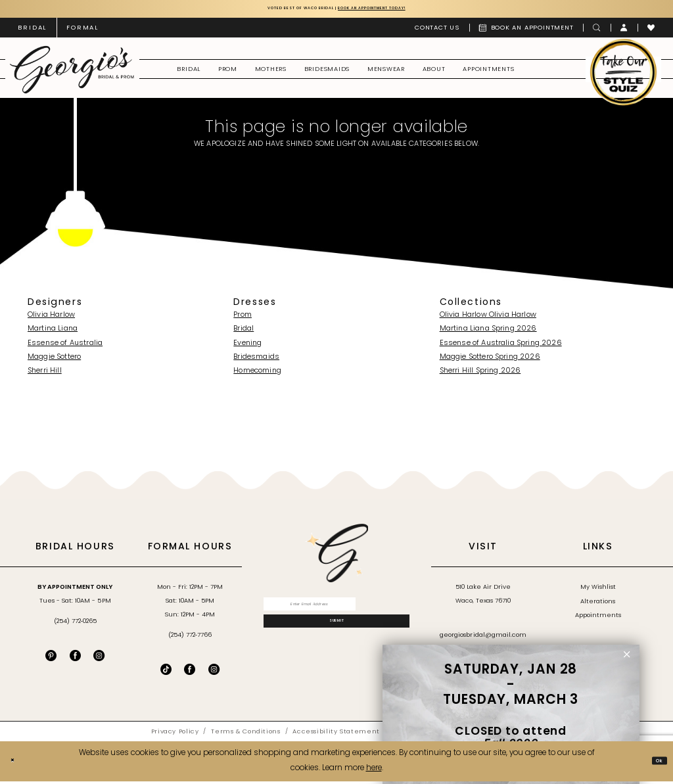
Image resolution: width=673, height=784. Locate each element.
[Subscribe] (337, 637)
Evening (247, 346)
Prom (243, 318)
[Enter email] (337, 611)
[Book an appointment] (526, 31)
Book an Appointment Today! (398, 10)
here (374, 772)
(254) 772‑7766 (190, 638)
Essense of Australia (65, 346)
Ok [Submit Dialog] (655, 764)
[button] (624, 31)
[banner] (72, 73)
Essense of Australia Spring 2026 (501, 346)
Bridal (244, 332)
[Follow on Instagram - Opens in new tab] (214, 673)
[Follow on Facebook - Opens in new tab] (190, 673)
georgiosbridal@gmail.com (483, 638)
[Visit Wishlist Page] (651, 31)
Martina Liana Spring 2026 (488, 332)
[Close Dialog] (16, 764)
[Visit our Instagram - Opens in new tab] (99, 659)
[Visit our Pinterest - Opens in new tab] (51, 659)
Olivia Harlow (51, 318)
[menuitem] (32, 31)
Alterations (598, 604)
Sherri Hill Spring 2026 (480, 374)
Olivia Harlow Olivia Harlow (488, 318)
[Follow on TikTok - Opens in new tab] (166, 673)
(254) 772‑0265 (75, 625)
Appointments (598, 619)
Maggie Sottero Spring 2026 (490, 360)
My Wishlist (598, 590)
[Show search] (597, 31)
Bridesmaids (256, 360)
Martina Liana (53, 332)
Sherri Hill (45, 374)
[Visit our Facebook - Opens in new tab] (75, 659)
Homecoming (257, 374)
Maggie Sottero (54, 360)
